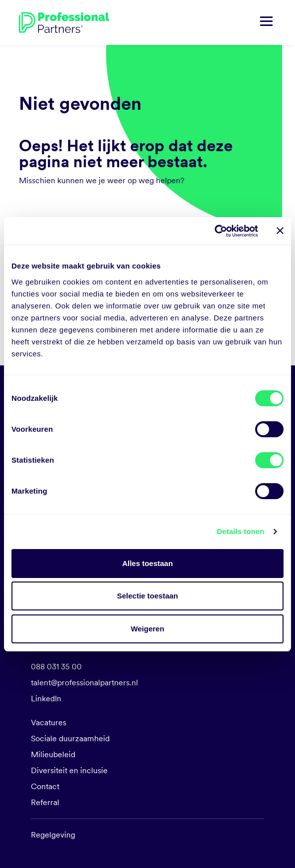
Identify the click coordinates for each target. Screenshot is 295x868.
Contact (45, 786)
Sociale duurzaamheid (70, 738)
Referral (45, 802)
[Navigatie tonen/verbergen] (266, 22)
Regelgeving (53, 835)
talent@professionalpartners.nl (84, 683)
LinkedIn (46, 699)
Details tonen (240, 531)
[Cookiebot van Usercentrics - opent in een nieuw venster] (215, 231)
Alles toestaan (147, 563)
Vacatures (49, 723)
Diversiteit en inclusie (69, 770)
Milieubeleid (53, 754)
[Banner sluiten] (280, 231)
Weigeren (147, 629)
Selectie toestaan (148, 596)
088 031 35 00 (56, 667)
